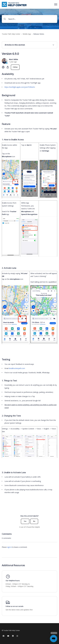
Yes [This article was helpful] (25, 521)
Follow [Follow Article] (15, 67)
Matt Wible (14, 59)
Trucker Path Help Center (11, 34)
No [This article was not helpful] (34, 521)
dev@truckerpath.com (17, 368)
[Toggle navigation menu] (56, 4)
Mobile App (27, 34)
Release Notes (39, 34)
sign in (9, 547)
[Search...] (29, 19)
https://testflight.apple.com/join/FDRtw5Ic (20, 87)
